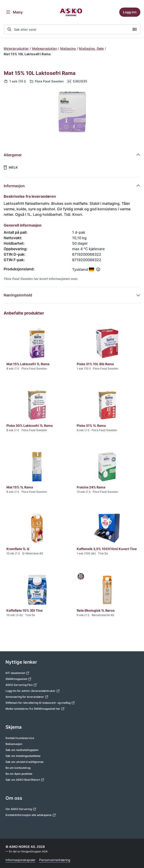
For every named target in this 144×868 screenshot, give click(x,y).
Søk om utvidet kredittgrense (24, 762)
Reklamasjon (14, 744)
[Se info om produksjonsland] (98, 269)
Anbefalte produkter (24, 313)
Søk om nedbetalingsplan (22, 750)
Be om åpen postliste (19, 774)
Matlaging (68, 48)
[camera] (135, 29)
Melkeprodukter (45, 48)
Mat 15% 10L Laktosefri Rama (40, 73)
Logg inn (130, 12)
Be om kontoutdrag (18, 768)
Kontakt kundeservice (20, 738)
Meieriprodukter (16, 48)
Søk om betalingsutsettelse (23, 756)
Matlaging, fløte (91, 48)
